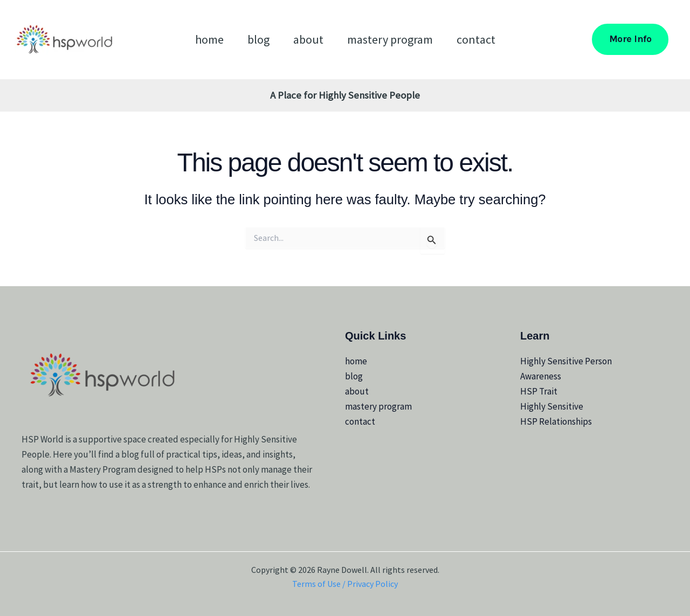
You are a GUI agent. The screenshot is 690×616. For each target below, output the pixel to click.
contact (476, 39)
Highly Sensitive (552, 406)
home (209, 39)
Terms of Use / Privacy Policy (345, 584)
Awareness (541, 376)
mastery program (390, 39)
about (308, 39)
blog (258, 39)
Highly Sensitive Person (566, 361)
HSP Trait (539, 391)
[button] (630, 39)
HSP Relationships (556, 421)
